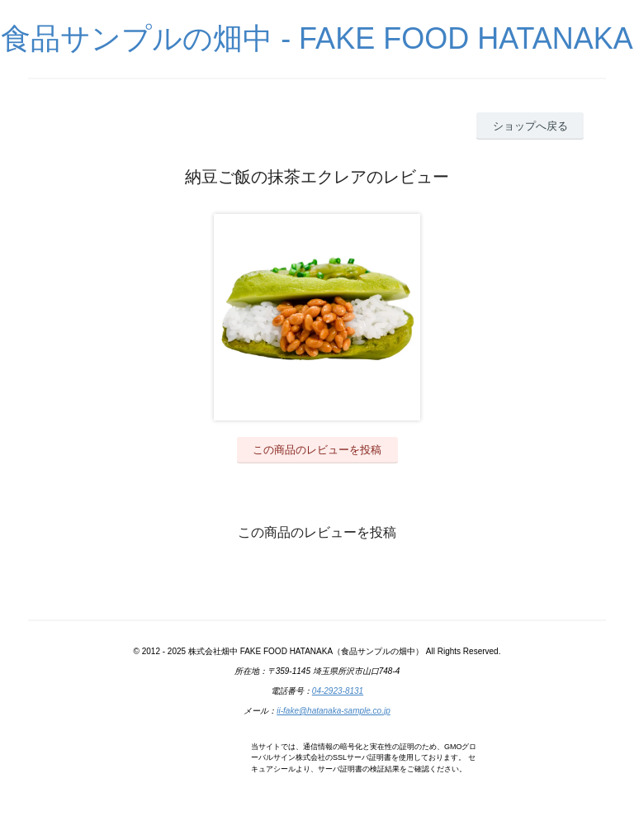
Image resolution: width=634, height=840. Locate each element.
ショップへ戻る (530, 126)
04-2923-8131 (338, 691)
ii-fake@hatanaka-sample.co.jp (333, 711)
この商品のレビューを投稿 (317, 450)
